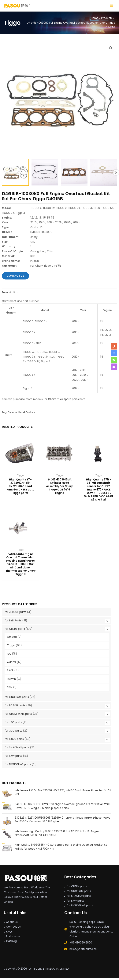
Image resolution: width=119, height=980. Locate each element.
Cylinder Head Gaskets (21, 414)
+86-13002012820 (81, 945)
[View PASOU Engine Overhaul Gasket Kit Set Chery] (104, 174)
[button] (111, 50)
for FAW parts (13, 758)
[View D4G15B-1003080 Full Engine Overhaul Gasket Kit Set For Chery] (15, 174)
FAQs (9, 933)
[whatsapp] (114, 353)
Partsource (13, 938)
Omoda (12, 639)
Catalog (11, 943)
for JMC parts (13, 732)
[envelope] (114, 367)
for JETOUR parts (15, 614)
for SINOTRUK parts (17, 699)
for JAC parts (13, 724)
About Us (12, 924)
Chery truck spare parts (63, 401)
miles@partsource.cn (83, 951)
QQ (9, 656)
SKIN (10, 689)
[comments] (114, 360)
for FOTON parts (15, 707)
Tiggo (11, 647)
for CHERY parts (15, 631)
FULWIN (11, 681)
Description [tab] (10, 294)
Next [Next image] (116, 174)
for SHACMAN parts (17, 749)
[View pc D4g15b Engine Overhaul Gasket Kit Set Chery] (45, 174)
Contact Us (13, 929)
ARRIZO (11, 664)
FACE (10, 672)
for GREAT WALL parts (18, 716)
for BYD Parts (13, 622)
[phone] (114, 346)
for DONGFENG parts (18, 766)
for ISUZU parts (14, 741)
